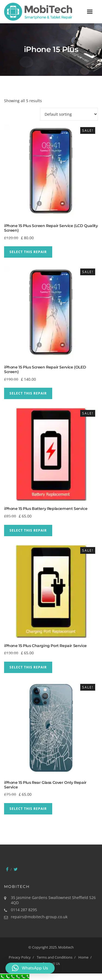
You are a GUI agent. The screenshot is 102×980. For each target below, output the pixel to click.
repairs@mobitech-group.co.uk (39, 917)
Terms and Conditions (55, 957)
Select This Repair (28, 252)
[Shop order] (69, 114)
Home (83, 957)
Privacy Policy (20, 957)
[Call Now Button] (15, 977)
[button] (30, 968)
